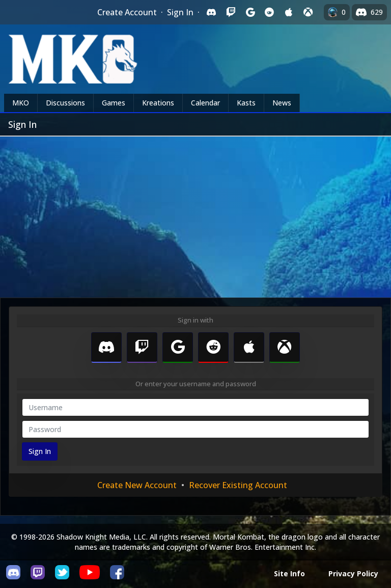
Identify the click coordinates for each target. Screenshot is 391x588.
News (282, 103)
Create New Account (137, 485)
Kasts (246, 103)
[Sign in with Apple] (289, 12)
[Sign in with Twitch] (231, 12)
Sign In (180, 12)
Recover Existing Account (238, 485)
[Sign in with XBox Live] (308, 12)
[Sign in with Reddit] (269, 12)
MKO (21, 103)
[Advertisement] (195, 213)
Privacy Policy (353, 573)
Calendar (205, 103)
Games (114, 103)
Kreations (158, 103)
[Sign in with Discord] (211, 12)
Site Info (289, 573)
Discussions (65, 103)
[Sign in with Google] (250, 12)
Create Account (127, 12)
